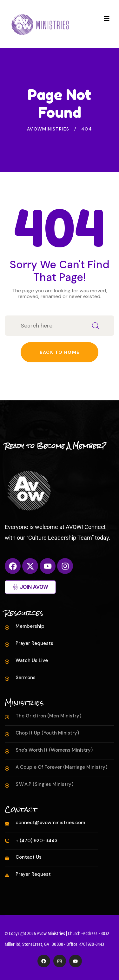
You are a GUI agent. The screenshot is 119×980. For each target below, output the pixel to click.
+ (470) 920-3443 (36, 841)
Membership (30, 626)
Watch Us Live (32, 660)
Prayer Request (33, 874)
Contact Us (29, 857)
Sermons (26, 678)
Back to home (60, 352)
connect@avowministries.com (50, 823)
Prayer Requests (34, 643)
